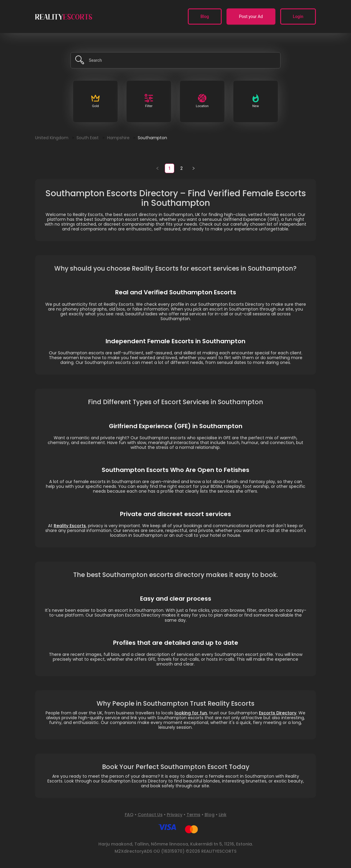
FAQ (129, 815)
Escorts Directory (278, 713)
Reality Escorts (70, 526)
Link (223, 815)
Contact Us (150, 815)
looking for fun (191, 713)
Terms (193, 815)
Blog (210, 815)
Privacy (175, 815)
